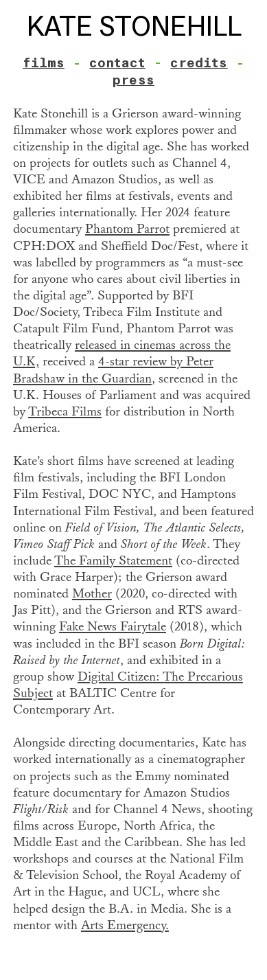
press (133, 80)
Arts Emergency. (125, 925)
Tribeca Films (65, 412)
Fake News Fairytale (113, 627)
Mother (92, 594)
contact (117, 63)
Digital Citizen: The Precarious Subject (128, 685)
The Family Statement (113, 561)
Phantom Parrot (127, 229)
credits (199, 63)
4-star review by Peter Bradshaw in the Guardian (113, 370)
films (44, 63)
